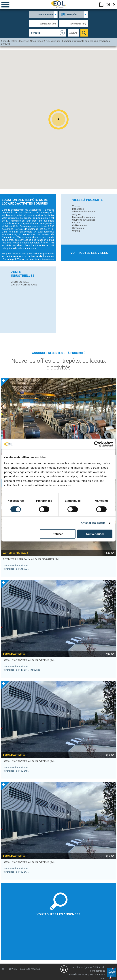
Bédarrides (78, 209)
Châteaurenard (80, 225)
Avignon (77, 214)
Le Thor (76, 223)
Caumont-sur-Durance (84, 220)
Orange (76, 231)
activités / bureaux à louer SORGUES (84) (31, 559)
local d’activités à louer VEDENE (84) (29, 660)
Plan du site (75, 974)
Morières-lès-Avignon (84, 217)
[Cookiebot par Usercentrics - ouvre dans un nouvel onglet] (97, 444)
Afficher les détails (93, 523)
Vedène (76, 206)
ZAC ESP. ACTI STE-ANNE (24, 285)
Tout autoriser (95, 534)
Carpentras (78, 228)
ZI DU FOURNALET (21, 282)
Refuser (58, 534)
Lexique (87, 974)
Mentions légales (82, 967)
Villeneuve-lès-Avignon (84, 212)
